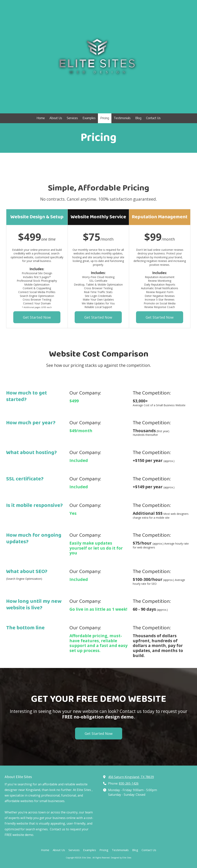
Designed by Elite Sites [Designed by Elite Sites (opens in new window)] (121, 858)
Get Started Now (99, 733)
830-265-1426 (129, 783)
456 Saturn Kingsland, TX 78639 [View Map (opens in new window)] (131, 777)
